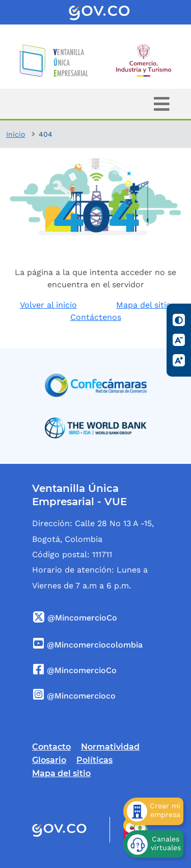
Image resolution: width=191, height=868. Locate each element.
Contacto (51, 747)
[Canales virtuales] (153, 844)
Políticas (94, 760)
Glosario (49, 760)
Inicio (16, 134)
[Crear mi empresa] (153, 811)
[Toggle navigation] (162, 104)
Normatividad (110, 747)
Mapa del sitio (144, 305)
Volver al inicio (48, 305)
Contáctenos (96, 317)
